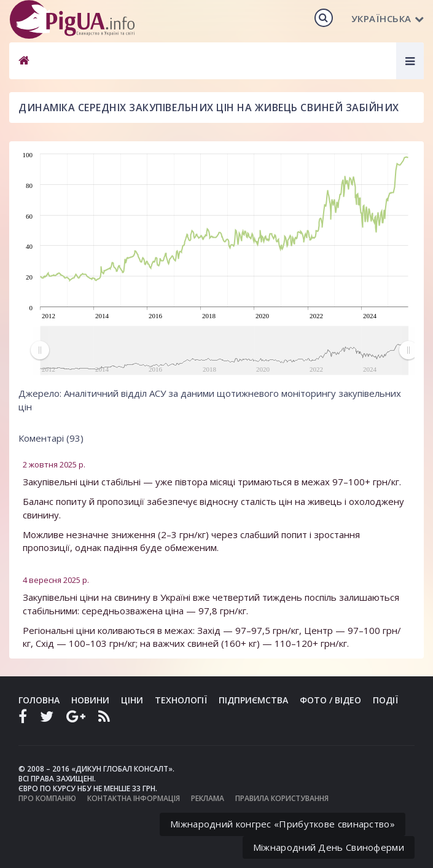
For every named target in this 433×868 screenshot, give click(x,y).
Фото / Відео (330, 700)
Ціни (132, 700)
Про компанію (47, 798)
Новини (90, 700)
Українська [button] (388, 18)
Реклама (208, 798)
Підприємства (253, 700)
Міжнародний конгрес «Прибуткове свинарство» (283, 824)
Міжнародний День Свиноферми (329, 847)
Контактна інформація (134, 798)
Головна (39, 700)
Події (385, 700)
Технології (181, 700)
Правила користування (282, 798)
